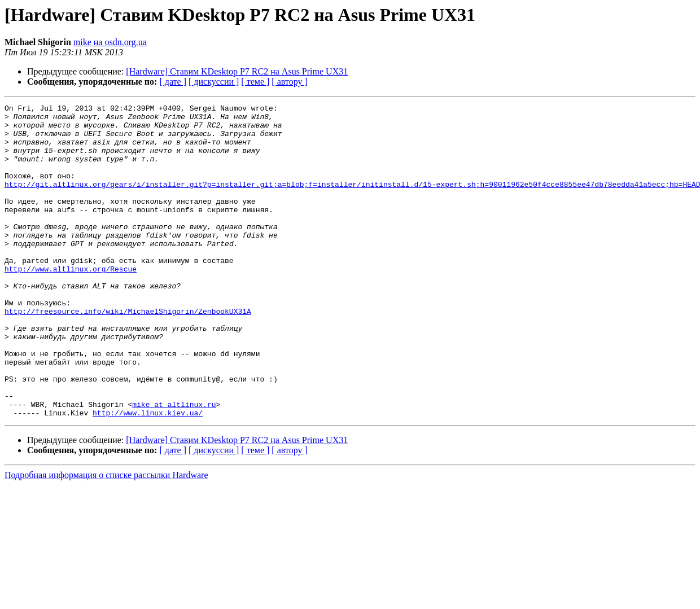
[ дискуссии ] (214, 82)
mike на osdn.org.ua (110, 42)
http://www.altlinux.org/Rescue (71, 303)
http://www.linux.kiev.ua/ (148, 475)
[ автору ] (289, 82)
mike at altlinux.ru (174, 465)
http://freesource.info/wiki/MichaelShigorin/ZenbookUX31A (128, 353)
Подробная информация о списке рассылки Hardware (106, 538)
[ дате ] (173, 82)
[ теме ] (255, 82)
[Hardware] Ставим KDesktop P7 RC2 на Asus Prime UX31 (237, 71)
